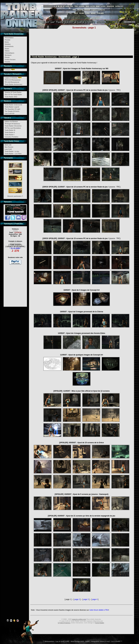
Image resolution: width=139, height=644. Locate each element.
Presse (7, 57)
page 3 (86, 599)
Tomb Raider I (10, 135)
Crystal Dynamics (64, 623)
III (59, 6)
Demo (7, 42)
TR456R (87, 10)
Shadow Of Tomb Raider (13, 92)
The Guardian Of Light (13, 109)
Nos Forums (9, 147)
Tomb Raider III (10, 130)
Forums (7, 62)
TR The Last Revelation (13, 128)
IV (61, 6)
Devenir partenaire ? (15, 196)
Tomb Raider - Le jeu (12, 151)
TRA (74, 10)
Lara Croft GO (10, 114)
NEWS (93, 13)
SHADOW (110, 6)
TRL (72, 6)
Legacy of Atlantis (98, 10)
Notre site (8, 145)
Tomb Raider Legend (12, 107)
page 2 (77, 599)
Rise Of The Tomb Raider (13, 95)
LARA (87, 13)
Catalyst (8, 70)
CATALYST (119, 6)
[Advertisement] (15, 284)
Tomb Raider (100, 623)
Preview (8, 40)
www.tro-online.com (79, 619)
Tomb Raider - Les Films (13, 154)
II (56, 6)
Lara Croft (8, 149)
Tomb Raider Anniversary (14, 84)
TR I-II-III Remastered (12, 82)
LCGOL (82, 6)
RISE (98, 6)
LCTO (93, 6)
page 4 (95, 599)
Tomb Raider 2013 (11, 97)
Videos (7, 51)
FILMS (82, 13)
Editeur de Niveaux (11, 122)
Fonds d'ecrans (10, 60)
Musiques (8, 55)
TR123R (80, 10)
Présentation (9, 38)
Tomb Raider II (10, 132)
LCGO (103, 6)
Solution (8, 44)
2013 (87, 6)
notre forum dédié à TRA (99, 610)
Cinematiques (10, 53)
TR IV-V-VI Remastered (13, 80)
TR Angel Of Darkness (12, 124)
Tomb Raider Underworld (13, 105)
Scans (7, 49)
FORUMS (100, 13)
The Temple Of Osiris (12, 111)
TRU (76, 6)
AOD (67, 6)
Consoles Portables (12, 137)
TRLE (76, 13)
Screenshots (9, 46)
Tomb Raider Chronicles (13, 126)
